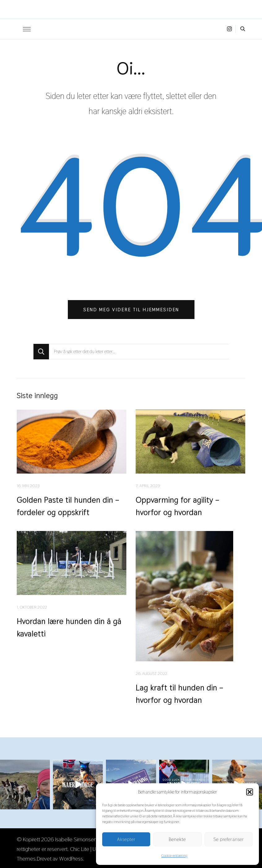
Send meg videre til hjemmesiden (131, 310)
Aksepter (126, 839)
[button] (250, 792)
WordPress (71, 857)
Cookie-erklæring (174, 856)
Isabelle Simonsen (76, 838)
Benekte (177, 839)
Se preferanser (229, 839)
